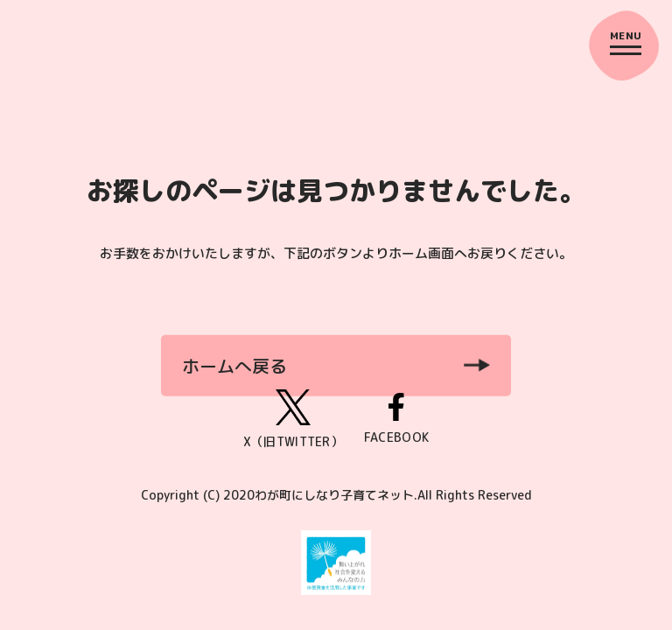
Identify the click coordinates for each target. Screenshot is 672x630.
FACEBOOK (396, 420)
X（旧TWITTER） (293, 420)
